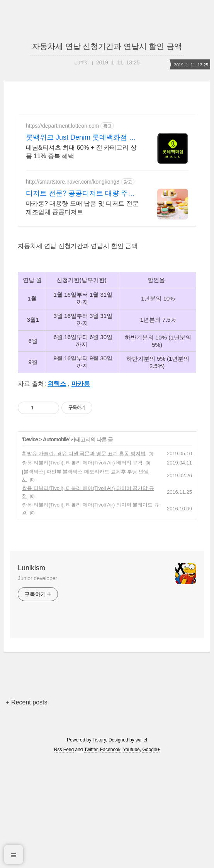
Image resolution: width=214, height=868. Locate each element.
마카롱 (81, 384)
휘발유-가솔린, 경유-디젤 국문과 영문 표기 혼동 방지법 (84, 453)
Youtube (131, 750)
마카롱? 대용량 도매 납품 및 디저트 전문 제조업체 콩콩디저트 (82, 208)
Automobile (56, 439)
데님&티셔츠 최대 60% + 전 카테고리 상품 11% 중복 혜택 (81, 152)
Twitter (91, 750)
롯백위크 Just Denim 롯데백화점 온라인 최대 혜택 (81, 138)
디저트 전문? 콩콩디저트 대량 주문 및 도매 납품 (80, 194)
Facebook (110, 750)
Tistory (99, 740)
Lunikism (31, 568)
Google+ (151, 750)
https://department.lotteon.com (62, 126)
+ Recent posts (26, 702)
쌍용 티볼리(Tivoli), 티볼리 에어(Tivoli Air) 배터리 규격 (82, 463)
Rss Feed (64, 750)
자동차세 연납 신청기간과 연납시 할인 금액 (107, 46)
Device (30, 439)
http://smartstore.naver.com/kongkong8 (73, 182)
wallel (141, 740)
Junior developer (37, 578)
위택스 (57, 384)
